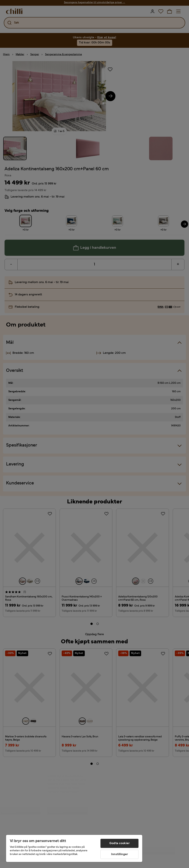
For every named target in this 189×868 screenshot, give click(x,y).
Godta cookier (119, 843)
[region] (74, 848)
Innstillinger (119, 854)
